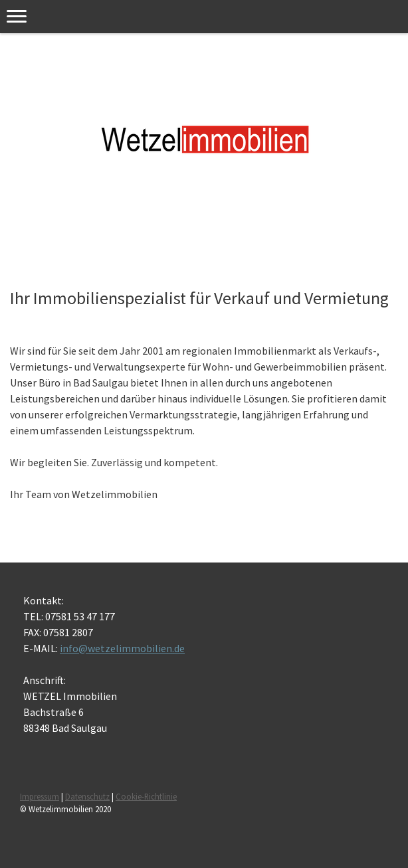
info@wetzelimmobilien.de (122, 648)
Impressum (40, 796)
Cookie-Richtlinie (146, 796)
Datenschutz (87, 796)
